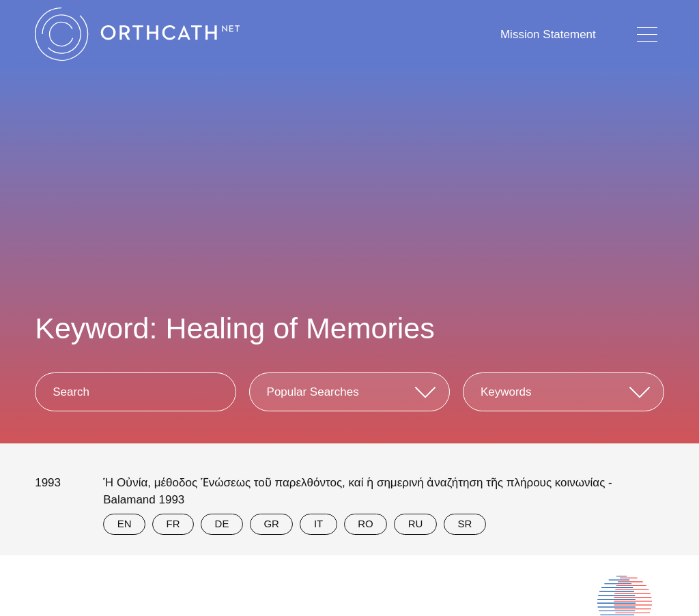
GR (271, 524)
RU (416, 524)
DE (222, 524)
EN (125, 524)
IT (318, 524)
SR (465, 524)
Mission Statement (548, 34)
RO (366, 524)
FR (173, 524)
